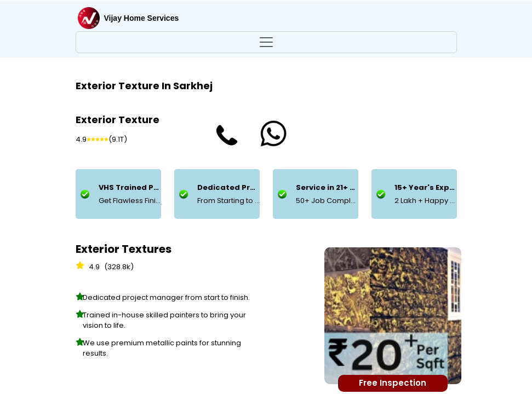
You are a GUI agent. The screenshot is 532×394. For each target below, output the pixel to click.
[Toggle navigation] (266, 42)
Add (208, 323)
